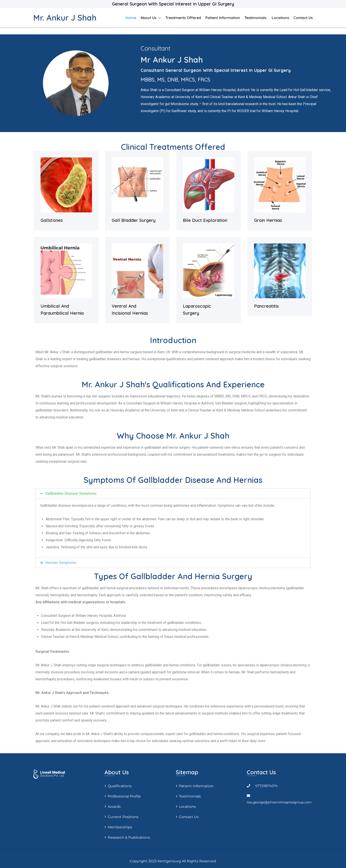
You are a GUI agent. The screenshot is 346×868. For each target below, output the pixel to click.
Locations (280, 18)
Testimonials (256, 18)
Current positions (123, 817)
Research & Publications (129, 837)
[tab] (173, 494)
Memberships (120, 827)
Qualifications (120, 786)
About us (148, 18)
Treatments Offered (183, 18)
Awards (114, 807)
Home (131, 18)
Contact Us (303, 18)
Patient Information (223, 18)
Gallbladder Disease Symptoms (71, 493)
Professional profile (124, 796)
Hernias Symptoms (61, 563)
